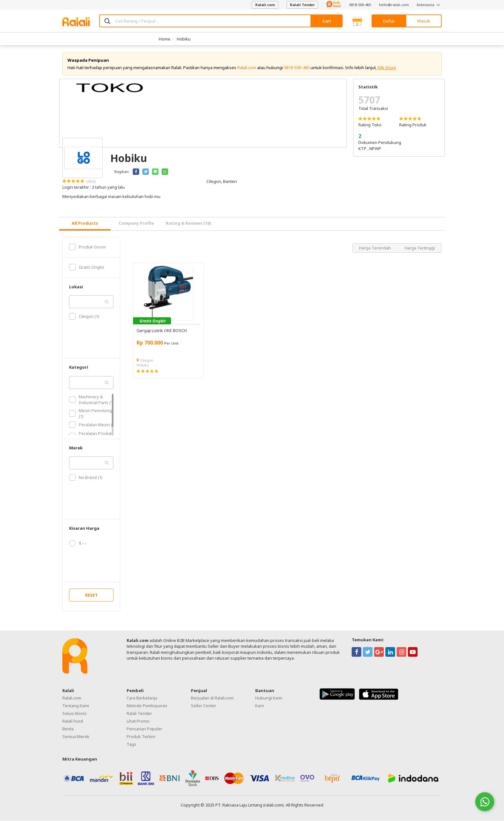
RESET (91, 595)
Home (165, 39)
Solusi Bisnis (75, 713)
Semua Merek (76, 736)
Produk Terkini (141, 736)
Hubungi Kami (269, 698)
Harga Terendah (375, 248)
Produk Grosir (88, 247)
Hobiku (184, 39)
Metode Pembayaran (147, 706)
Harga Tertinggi (420, 248)
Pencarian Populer (144, 729)
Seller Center (204, 706)
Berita (68, 729)
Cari (327, 21)
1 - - (78, 544)
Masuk (424, 21)
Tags (131, 744)
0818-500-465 (360, 5)
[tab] (85, 224)
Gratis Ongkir (87, 267)
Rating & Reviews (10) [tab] (189, 223)
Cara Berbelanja (142, 698)
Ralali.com (265, 5)
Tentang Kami (76, 706)
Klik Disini (387, 68)
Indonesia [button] (429, 5)
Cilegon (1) (84, 317)
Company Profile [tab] (136, 223)
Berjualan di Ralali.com (212, 698)
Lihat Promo (138, 721)
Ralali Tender (302, 5)
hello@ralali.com (394, 5)
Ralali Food (73, 721)
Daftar (389, 21)
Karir (260, 706)
